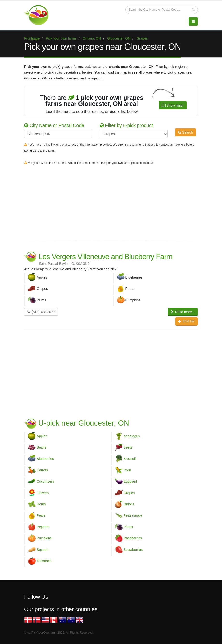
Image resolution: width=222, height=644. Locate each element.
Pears (41, 515)
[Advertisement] (111, 202)
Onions (129, 504)
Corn (127, 470)
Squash (42, 550)
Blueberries (45, 459)
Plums (128, 527)
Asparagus (132, 436)
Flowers (43, 493)
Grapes (129, 493)
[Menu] (193, 21)
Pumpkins (44, 538)
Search (185, 133)
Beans (42, 447)
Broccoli (130, 459)
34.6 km (186, 321)
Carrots (42, 470)
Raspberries (133, 538)
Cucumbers (45, 481)
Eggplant (130, 481)
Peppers (43, 527)
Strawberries (133, 550)
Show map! (173, 105)
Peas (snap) (133, 515)
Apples (42, 436)
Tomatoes (44, 561)
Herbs (41, 504)
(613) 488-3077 (41, 312)
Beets (128, 447)
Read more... (183, 312)
